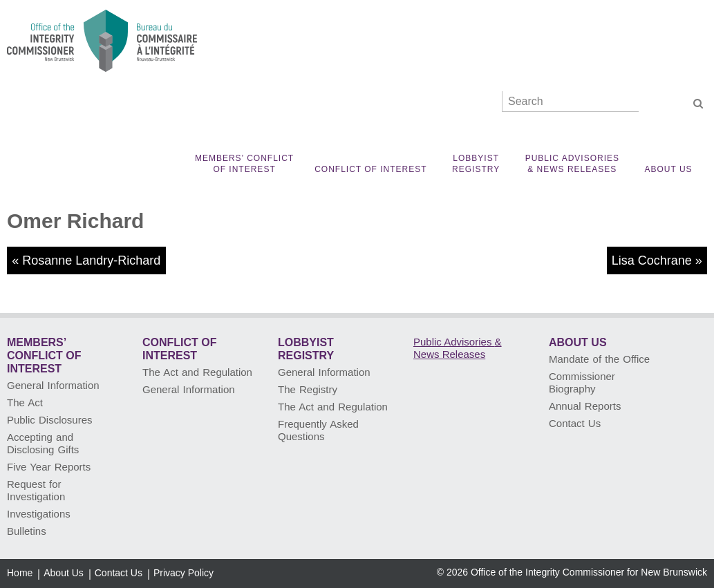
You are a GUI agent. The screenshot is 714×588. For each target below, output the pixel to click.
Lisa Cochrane (652, 260)
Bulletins (27, 531)
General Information (53, 385)
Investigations (39, 514)
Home (20, 573)
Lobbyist (476, 164)
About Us (668, 169)
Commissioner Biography (582, 382)
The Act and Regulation (197, 372)
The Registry (308, 389)
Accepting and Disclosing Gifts (43, 443)
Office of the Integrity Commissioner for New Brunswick (589, 572)
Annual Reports (585, 406)
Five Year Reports (49, 467)
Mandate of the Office (599, 359)
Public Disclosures (50, 420)
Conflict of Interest (370, 169)
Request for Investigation (36, 490)
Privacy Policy (184, 573)
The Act (25, 402)
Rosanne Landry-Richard (91, 260)
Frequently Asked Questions (318, 430)
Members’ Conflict (244, 164)
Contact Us (575, 423)
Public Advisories (572, 164)
